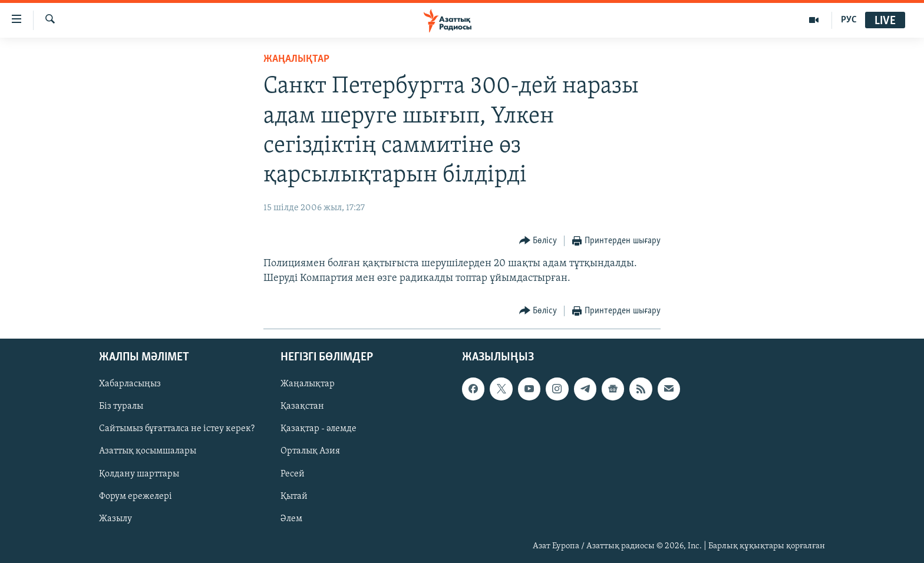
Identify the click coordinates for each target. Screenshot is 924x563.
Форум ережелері (136, 496)
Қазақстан (302, 406)
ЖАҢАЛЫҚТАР (296, 59)
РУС (849, 20)
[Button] (538, 241)
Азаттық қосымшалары (148, 452)
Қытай (294, 496)
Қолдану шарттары (139, 474)
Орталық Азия (310, 452)
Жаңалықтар (308, 384)
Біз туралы (121, 406)
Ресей (293, 474)
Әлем (291, 519)
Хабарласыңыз (130, 384)
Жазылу (115, 519)
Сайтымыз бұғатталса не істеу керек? (177, 429)
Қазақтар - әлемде (319, 429)
